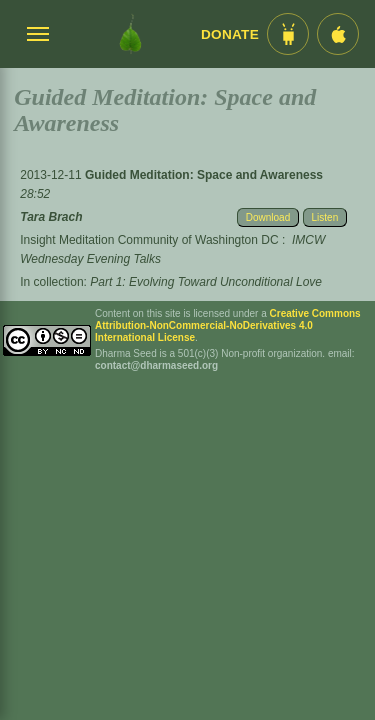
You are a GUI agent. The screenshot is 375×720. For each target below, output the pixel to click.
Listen (325, 217)
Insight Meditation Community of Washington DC (149, 240)
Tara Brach (51, 217)
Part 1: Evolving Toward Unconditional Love (206, 282)
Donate (230, 34)
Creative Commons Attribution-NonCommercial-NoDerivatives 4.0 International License (228, 325)
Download (268, 217)
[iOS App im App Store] (338, 34)
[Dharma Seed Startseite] (130, 34)
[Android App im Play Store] (288, 34)
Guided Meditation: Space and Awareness (204, 175)
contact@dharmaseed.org (156, 365)
